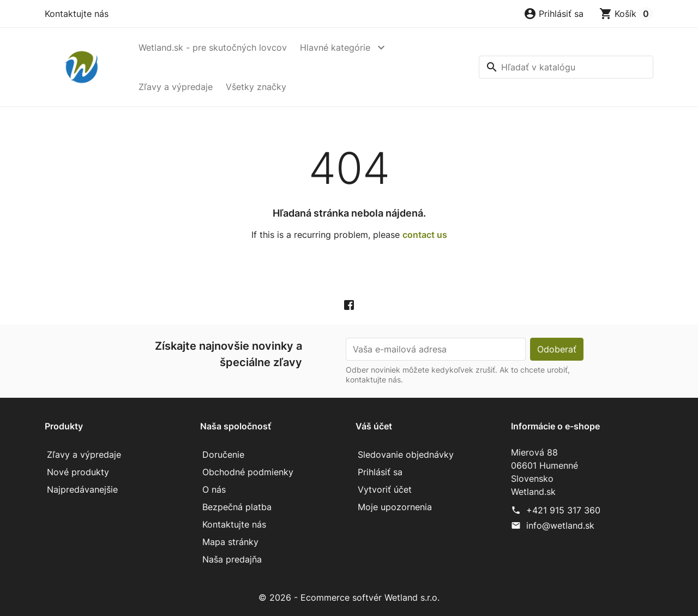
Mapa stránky (230, 542)
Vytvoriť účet (385, 489)
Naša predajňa (232, 559)
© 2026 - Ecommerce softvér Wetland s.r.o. (349, 597)
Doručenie (223, 454)
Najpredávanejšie (82, 489)
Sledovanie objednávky (406, 454)
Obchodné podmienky (248, 472)
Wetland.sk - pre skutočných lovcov (213, 47)
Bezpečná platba (237, 507)
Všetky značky (256, 87)
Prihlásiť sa (380, 472)
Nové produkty (78, 472)
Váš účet (374, 426)
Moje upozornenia (395, 507)
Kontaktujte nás (77, 14)
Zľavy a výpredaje (176, 87)
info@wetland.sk (560, 525)
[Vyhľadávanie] (566, 67)
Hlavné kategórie (335, 47)
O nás (214, 489)
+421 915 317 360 (563, 510)
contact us (425, 235)
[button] (553, 14)
